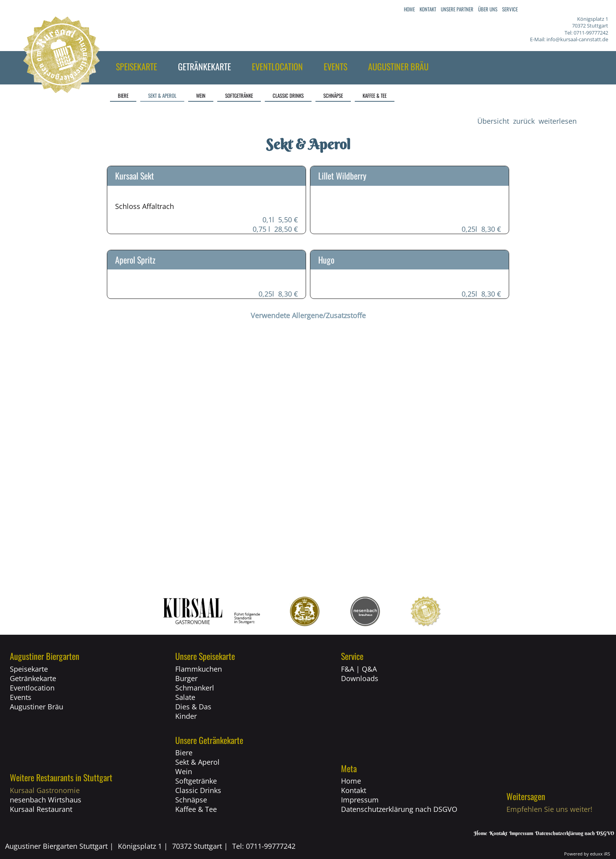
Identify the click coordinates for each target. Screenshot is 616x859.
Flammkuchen (199, 669)
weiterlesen (558, 121)
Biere (184, 753)
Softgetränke (196, 781)
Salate (185, 697)
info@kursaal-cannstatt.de (577, 39)
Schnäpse (191, 800)
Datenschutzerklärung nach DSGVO (399, 809)
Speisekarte (29, 669)
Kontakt (354, 790)
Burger (186, 678)
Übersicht (493, 121)
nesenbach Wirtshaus (46, 800)
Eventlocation (32, 688)
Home (351, 781)
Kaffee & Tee (196, 809)
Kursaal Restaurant (41, 809)
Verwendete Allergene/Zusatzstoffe (308, 315)
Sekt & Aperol (197, 762)
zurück (524, 121)
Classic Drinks (198, 790)
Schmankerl (195, 688)
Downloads (360, 678)
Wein (184, 771)
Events (21, 697)
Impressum (360, 800)
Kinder (186, 716)
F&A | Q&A (359, 669)
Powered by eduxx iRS (587, 854)
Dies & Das (193, 707)
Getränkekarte (33, 678)
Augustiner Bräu (37, 707)
